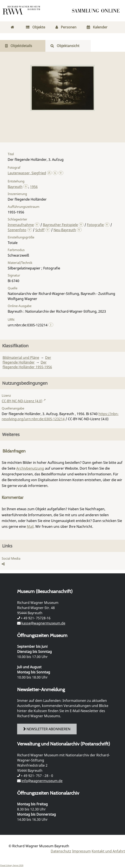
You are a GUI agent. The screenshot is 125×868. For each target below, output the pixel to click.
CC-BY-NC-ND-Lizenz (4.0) (22, 401)
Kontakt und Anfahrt (108, 851)
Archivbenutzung (30, 468)
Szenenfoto (17, 230)
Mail (30, 526)
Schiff (40, 230)
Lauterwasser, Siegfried (27, 173)
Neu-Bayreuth (65, 230)
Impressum (81, 851)
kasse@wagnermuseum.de (43, 623)
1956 (34, 187)
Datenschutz (61, 851)
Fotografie (95, 225)
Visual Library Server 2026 (12, 865)
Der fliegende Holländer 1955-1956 (27, 365)
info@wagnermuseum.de (42, 781)
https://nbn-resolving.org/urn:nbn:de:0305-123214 (60, 416)
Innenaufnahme (21, 225)
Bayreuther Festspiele (60, 225)
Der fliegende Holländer (27, 360)
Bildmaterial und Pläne (21, 358)
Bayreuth (15, 187)
